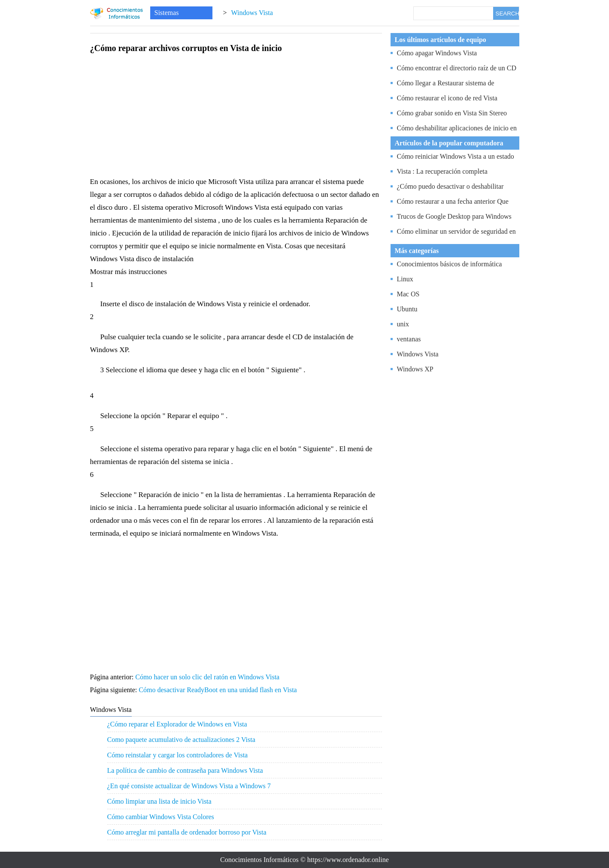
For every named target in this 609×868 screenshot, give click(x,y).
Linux (405, 279)
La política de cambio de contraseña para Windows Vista (185, 770)
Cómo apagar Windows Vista (437, 53)
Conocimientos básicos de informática (450, 264)
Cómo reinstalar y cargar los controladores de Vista (178, 755)
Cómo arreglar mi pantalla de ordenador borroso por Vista (187, 832)
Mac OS (408, 294)
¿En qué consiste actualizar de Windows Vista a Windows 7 (189, 786)
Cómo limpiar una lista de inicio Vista (159, 801)
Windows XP (415, 369)
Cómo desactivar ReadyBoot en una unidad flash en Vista (218, 690)
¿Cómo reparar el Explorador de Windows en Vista (177, 724)
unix (403, 324)
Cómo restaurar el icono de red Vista (447, 98)
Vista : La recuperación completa (442, 171)
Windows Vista (252, 13)
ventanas (409, 339)
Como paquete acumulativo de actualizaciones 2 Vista (181, 740)
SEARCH (507, 14)
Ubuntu (407, 309)
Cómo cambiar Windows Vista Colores (161, 817)
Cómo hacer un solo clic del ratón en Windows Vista (208, 677)
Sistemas (167, 13)
